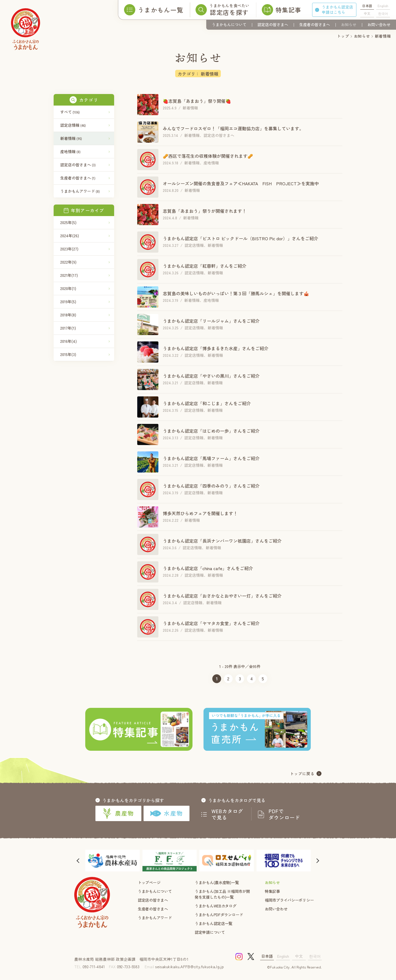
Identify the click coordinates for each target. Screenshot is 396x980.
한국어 (383, 13)
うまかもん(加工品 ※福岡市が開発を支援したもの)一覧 (222, 894)
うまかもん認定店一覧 (214, 923)
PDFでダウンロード (284, 814)
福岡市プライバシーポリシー (289, 900)
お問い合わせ (379, 24)
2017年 (68, 328)
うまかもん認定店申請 (337, 9)
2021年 (69, 275)
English (383, 6)
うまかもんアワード (80, 191)
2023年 (69, 249)
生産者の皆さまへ (315, 24)
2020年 (68, 288)
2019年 (68, 302)
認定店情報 (73, 125)
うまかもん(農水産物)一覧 (217, 882)
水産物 (167, 813)
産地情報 (70, 151)
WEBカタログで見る (227, 814)
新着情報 (71, 138)
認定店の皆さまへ (273, 24)
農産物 (118, 813)
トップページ (149, 882)
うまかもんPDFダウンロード (219, 915)
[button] (78, 861)
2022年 (68, 262)
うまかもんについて (229, 24)
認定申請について (210, 932)
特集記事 (272, 891)
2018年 (68, 315)
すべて (70, 112)
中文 (367, 13)
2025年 (68, 222)
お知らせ (349, 24)
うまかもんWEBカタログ (216, 906)
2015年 (68, 354)
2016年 (68, 341)
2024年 (70, 236)
